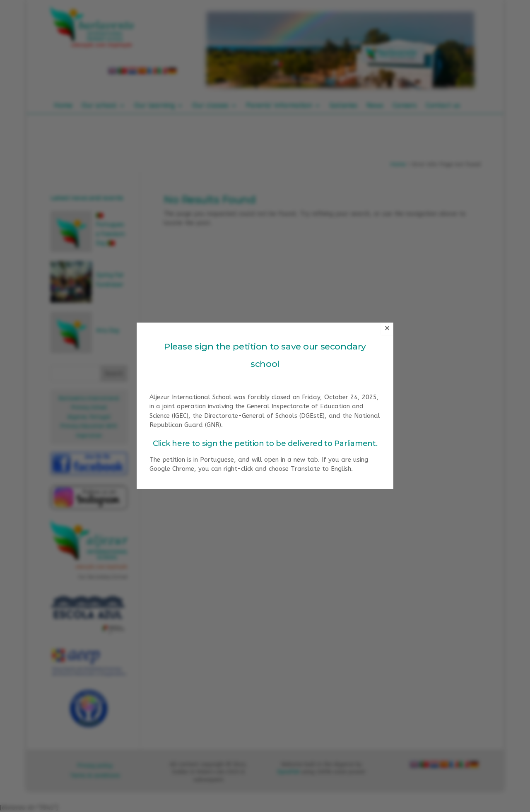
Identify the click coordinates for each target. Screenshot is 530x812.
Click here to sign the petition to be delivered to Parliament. (265, 443)
